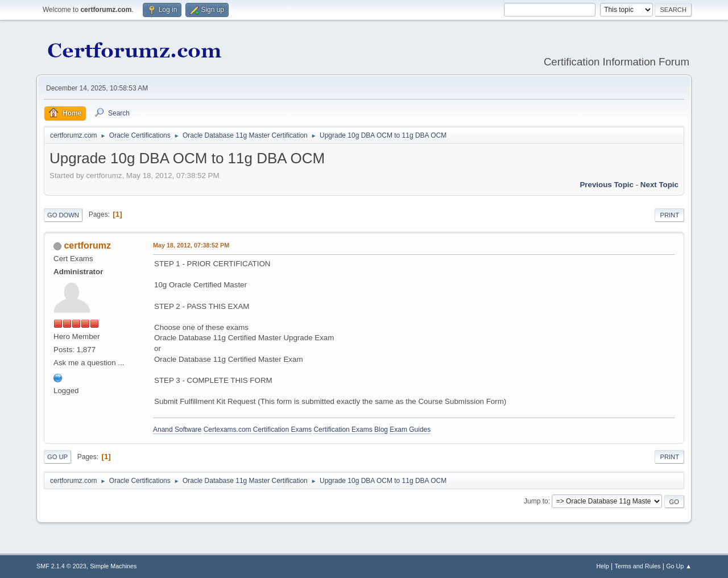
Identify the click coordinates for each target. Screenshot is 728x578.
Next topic (659, 185)
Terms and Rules (638, 566)
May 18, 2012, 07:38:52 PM (191, 245)
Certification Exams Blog (351, 430)
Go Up (57, 457)
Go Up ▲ (679, 566)
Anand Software (177, 430)
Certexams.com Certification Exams (258, 430)
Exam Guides (410, 430)
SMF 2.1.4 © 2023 (61, 566)
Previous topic (607, 185)
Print (669, 215)
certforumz (87, 245)
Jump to (536, 501)
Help (603, 566)
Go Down (63, 215)
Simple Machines (113, 566)
